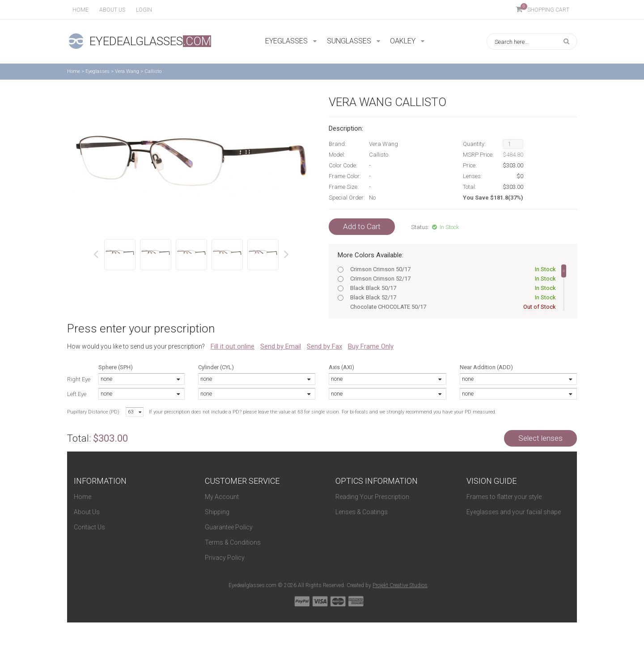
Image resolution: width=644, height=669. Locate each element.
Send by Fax (324, 346)
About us (112, 10)
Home (80, 10)
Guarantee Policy (229, 527)
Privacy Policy (225, 558)
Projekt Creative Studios (400, 585)
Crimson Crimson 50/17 (451, 269)
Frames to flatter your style (504, 497)
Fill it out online (233, 346)
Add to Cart (362, 226)
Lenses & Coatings (362, 512)
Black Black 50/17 (451, 288)
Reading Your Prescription (372, 497)
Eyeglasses (97, 71)
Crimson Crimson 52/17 (451, 279)
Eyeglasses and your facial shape (514, 512)
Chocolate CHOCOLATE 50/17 (451, 307)
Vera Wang (127, 71)
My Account (222, 497)
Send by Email (281, 346)
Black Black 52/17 (451, 297)
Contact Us (89, 527)
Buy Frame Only (371, 346)
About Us (87, 512)
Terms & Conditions (233, 542)
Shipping (217, 512)
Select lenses (540, 438)
